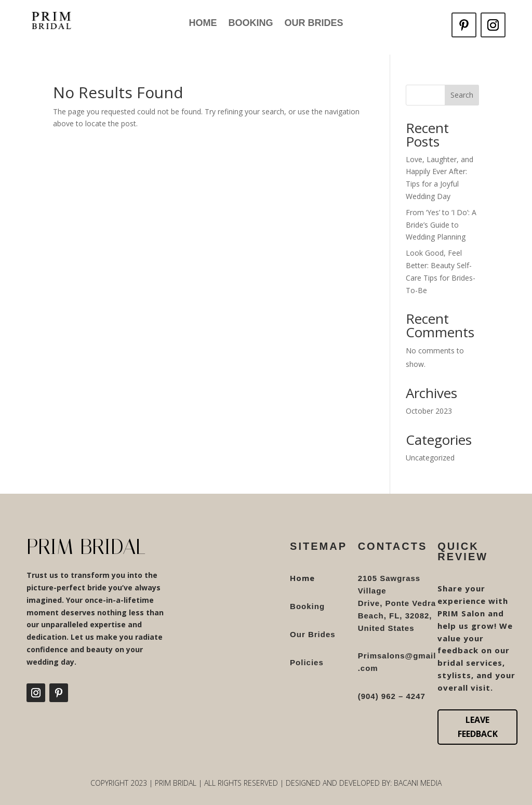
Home (203, 24)
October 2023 (429, 411)
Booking (250, 24)
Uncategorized (430, 458)
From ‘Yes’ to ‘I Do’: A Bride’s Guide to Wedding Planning (441, 225)
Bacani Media (418, 783)
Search (462, 95)
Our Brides (314, 24)
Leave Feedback (478, 727)
